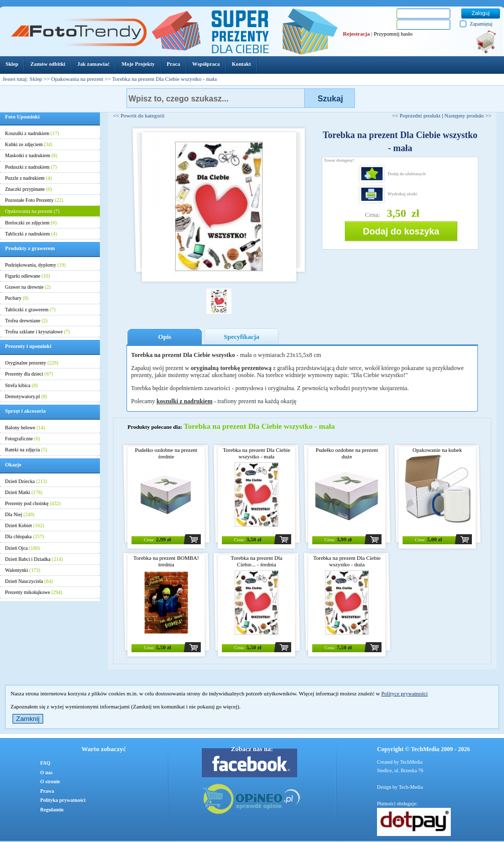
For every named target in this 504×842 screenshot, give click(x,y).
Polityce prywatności (404, 693)
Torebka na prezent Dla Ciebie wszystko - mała (257, 453)
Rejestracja (356, 34)
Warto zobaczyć (103, 749)
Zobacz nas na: (252, 749)
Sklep (36, 79)
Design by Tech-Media (400, 787)
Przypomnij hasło (393, 34)
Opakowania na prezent (77, 79)
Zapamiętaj (481, 24)
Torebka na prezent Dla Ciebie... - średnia (257, 561)
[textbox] (216, 98)
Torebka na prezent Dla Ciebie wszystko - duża (347, 561)
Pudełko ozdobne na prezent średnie (166, 453)
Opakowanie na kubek (437, 450)
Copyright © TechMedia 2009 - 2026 (423, 749)
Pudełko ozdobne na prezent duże (347, 453)
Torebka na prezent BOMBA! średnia (166, 561)
